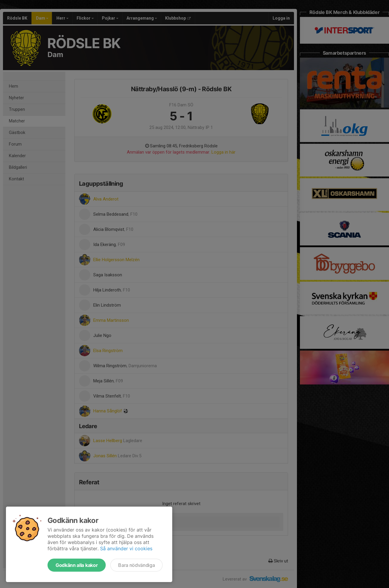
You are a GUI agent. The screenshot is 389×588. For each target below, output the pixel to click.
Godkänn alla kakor (77, 565)
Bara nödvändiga (136, 565)
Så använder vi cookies (126, 548)
